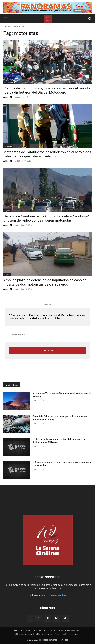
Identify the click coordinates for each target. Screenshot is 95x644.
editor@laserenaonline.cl (55, 595)
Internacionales (40, 631)
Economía (25, 631)
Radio (52, 631)
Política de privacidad (24, 634)
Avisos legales (62, 634)
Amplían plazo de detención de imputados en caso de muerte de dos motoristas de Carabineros (45, 282)
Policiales (8, 146)
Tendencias (76, 634)
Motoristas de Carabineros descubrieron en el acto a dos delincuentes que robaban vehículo (47, 154)
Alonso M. (8, 97)
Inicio (15, 631)
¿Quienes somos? (44, 634)
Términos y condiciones (68, 631)
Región (7, 211)
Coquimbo (9, 83)
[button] (5, 19)
